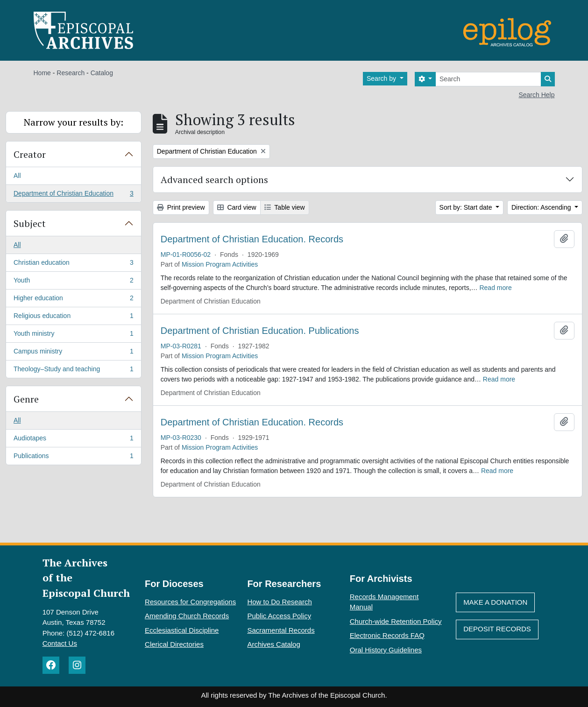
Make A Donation (495, 602)
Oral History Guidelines (386, 650)
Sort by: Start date (467, 207)
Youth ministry (73, 335)
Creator (30, 154)
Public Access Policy (279, 616)
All (17, 176)
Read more (495, 288)
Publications (73, 458)
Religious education (73, 318)
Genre (26, 399)
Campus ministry (73, 353)
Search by (382, 78)
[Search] (488, 79)
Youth (73, 282)
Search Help (536, 95)
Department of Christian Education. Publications (260, 331)
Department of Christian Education (73, 195)
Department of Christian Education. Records (252, 239)
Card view (237, 207)
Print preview (181, 207)
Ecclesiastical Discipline (182, 630)
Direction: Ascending (542, 207)
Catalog (102, 73)
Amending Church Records (187, 616)
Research (71, 73)
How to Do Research (279, 602)
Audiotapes (73, 440)
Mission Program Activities (220, 264)
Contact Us (60, 643)
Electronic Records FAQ (387, 635)
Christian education (73, 264)
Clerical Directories (174, 644)
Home (42, 73)
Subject (30, 223)
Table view (285, 207)
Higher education (73, 300)
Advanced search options (214, 180)
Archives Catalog (273, 644)
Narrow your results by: (74, 122)
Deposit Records (497, 629)
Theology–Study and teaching (73, 371)
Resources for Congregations (190, 602)
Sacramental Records (281, 630)
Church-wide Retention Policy (396, 621)
